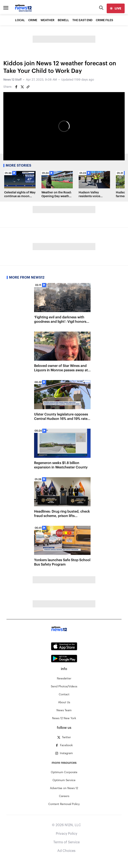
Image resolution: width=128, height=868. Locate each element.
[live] (116, 8)
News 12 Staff (12, 80)
